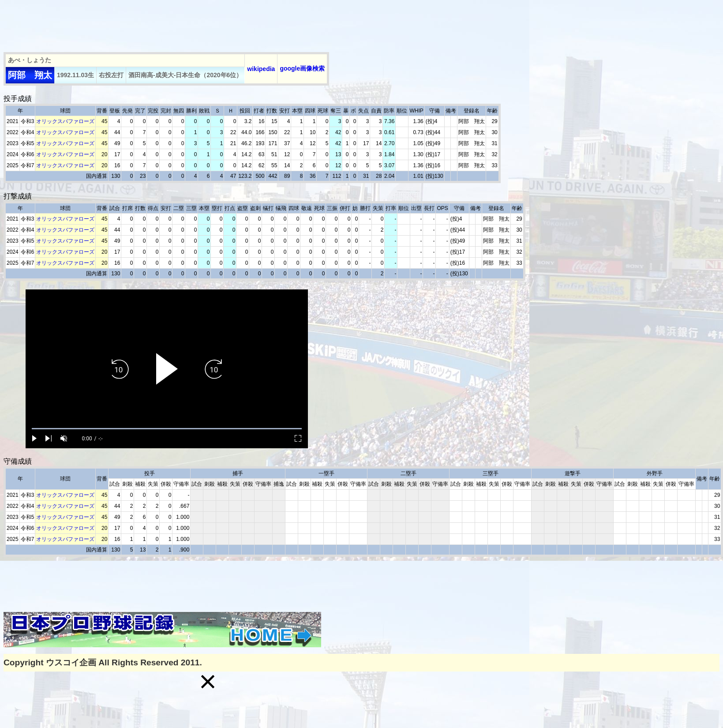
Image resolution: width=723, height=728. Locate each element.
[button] (208, 682)
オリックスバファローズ (65, 121)
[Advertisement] (164, 23)
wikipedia (261, 69)
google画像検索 (302, 68)
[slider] (167, 429)
